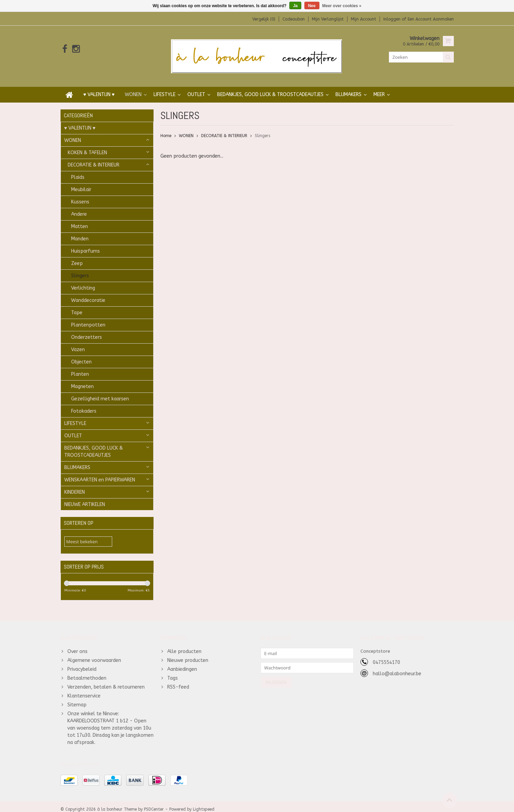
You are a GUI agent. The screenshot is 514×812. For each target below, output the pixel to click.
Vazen (78, 343)
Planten (80, 367)
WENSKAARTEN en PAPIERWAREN (100, 473)
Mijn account (364, 19)
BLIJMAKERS (348, 88)
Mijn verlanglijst (328, 19)
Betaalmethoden (87, 672)
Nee (312, 6)
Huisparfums (85, 244)
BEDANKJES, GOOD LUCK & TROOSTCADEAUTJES (270, 88)
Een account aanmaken (431, 19)
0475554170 (386, 657)
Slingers (80, 269)
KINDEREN (75, 485)
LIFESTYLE (164, 88)
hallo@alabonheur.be (397, 668)
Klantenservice (84, 690)
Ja (295, 6)
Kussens (80, 195)
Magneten (82, 380)
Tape (77, 306)
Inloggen (393, 19)
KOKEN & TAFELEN (87, 146)
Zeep (77, 257)
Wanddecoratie (88, 294)
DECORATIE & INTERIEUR (94, 158)
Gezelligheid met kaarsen (100, 392)
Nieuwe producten (188, 655)
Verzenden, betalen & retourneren (106, 681)
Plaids (78, 170)
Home (166, 129)
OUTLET (196, 88)
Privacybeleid (82, 663)
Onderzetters (87, 330)
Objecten (81, 355)
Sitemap (77, 699)
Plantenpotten (88, 318)
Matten (80, 220)
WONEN (133, 88)
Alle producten (184, 646)
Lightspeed (204, 804)
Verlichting (83, 281)
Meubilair (81, 183)
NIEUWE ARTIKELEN (85, 498)
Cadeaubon (294, 19)
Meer (379, 88)
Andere (79, 207)
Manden (80, 232)
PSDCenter (154, 804)
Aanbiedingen (182, 663)
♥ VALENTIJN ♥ (99, 88)
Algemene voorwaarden (94, 655)
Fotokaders (84, 404)
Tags (173, 672)
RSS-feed (178, 681)
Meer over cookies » (342, 6)
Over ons (77, 646)
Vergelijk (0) (264, 19)
